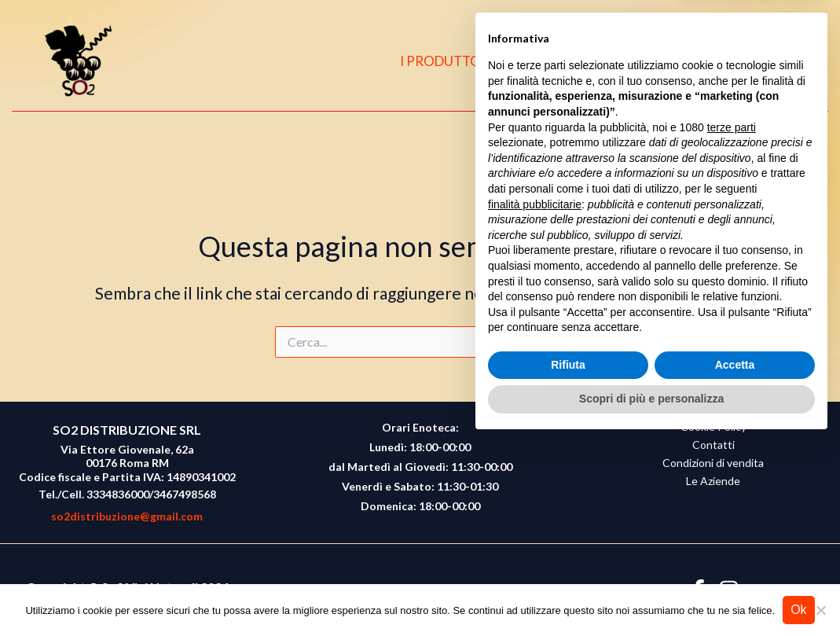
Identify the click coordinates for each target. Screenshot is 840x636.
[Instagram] (760, 61)
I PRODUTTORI (455, 61)
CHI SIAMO (562, 61)
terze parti (732, 322)
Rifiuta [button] (568, 559)
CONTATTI (656, 61)
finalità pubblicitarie (535, 398)
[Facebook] (729, 61)
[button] (794, 62)
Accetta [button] (735, 559)
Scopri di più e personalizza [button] (651, 593)
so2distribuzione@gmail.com (127, 516)
